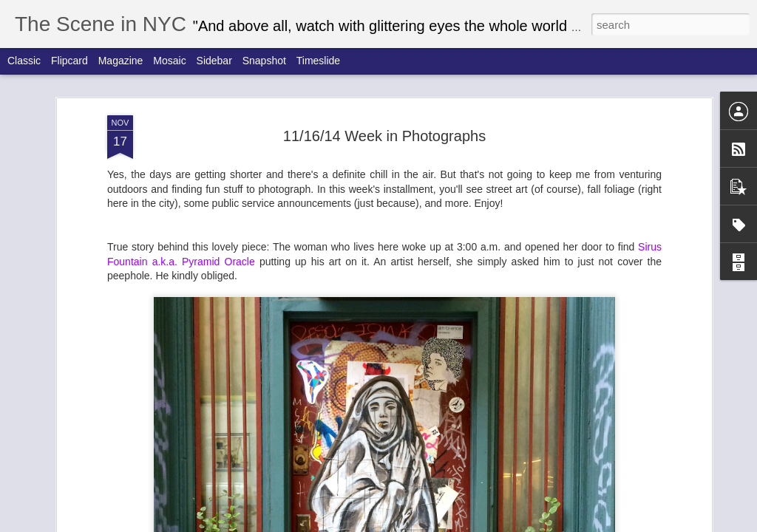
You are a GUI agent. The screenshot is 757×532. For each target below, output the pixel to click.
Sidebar (214, 61)
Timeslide (318, 61)
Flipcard (69, 61)
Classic (24, 61)
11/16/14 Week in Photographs (384, 136)
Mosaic (169, 61)
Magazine (121, 61)
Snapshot (264, 61)
